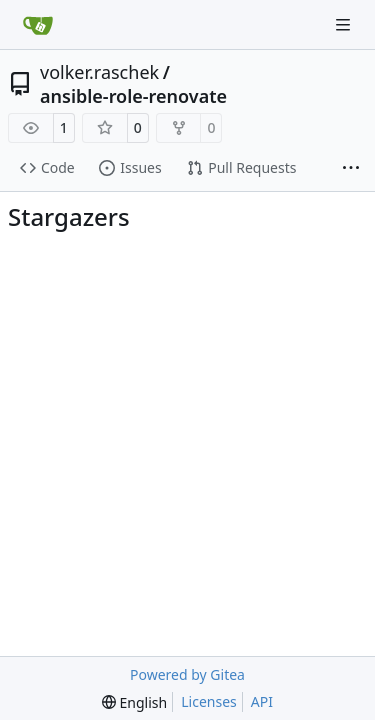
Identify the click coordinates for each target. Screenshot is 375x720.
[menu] (134, 702)
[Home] (38, 25)
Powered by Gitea (187, 674)
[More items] (351, 169)
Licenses (209, 701)
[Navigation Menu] (345, 24)
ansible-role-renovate (133, 96)
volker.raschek (99, 72)
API (262, 701)
